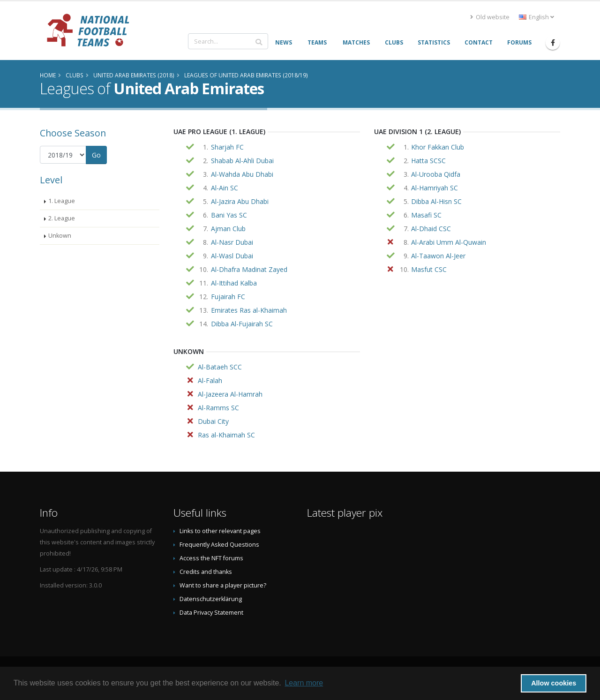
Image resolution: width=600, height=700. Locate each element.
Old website (490, 17)
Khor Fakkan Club (438, 147)
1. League (62, 201)
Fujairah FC (228, 297)
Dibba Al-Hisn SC (436, 201)
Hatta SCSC (428, 161)
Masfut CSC (429, 269)
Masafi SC (426, 215)
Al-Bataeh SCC (220, 367)
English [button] (536, 17)
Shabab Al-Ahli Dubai (242, 161)
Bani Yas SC (229, 215)
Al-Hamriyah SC (435, 188)
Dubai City (213, 421)
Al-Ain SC (225, 188)
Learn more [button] (304, 683)
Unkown (60, 236)
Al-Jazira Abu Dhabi (240, 201)
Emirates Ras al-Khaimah (249, 310)
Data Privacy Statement (211, 613)
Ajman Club (228, 229)
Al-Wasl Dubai (232, 256)
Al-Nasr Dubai (232, 242)
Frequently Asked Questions (219, 545)
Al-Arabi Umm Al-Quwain (449, 242)
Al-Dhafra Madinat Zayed (249, 269)
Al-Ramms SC (218, 408)
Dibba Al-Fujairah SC (242, 324)
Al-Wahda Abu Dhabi (242, 174)
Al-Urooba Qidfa (436, 174)
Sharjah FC (227, 147)
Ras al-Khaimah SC (226, 435)
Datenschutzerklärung (211, 599)
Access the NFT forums (211, 558)
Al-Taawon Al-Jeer (438, 256)
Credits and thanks (206, 572)
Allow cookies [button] (554, 683)
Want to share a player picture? (223, 585)
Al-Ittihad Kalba (234, 283)
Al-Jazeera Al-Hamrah (230, 394)
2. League (62, 218)
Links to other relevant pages (220, 531)
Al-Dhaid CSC (431, 229)
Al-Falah (210, 380)
